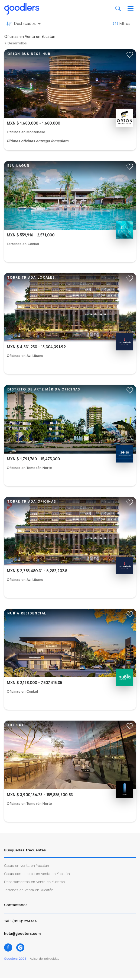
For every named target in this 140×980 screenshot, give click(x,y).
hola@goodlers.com (22, 934)
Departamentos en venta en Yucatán (35, 882)
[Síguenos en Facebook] (8, 948)
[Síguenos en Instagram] (20, 948)
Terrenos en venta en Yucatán (29, 890)
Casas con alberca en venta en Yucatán (37, 874)
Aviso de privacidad (45, 959)
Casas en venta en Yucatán (27, 866)
